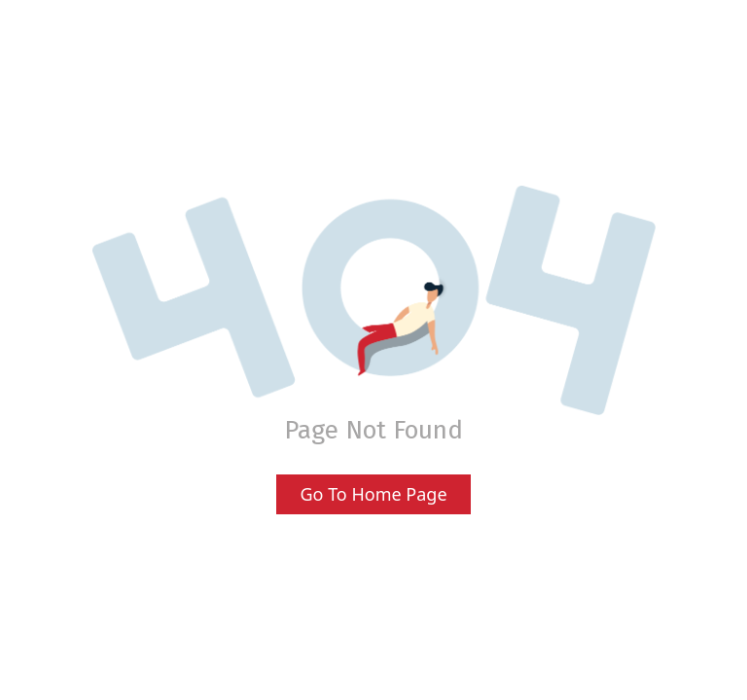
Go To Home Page (373, 494)
